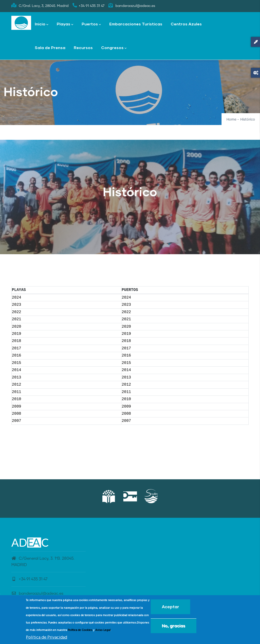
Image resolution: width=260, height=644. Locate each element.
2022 (17, 312)
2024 (17, 298)
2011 (17, 392)
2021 (17, 319)
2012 (17, 385)
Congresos (114, 48)
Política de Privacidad (46, 639)
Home (231, 120)
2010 (17, 399)
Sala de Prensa (50, 47)
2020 (17, 327)
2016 (17, 356)
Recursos (83, 47)
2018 (17, 341)
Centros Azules (186, 24)
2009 (17, 407)
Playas (65, 24)
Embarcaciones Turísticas (136, 24)
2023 (17, 305)
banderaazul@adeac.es (37, 593)
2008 (17, 414)
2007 (17, 421)
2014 (17, 370)
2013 (17, 377)
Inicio (42, 24)
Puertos (91, 24)
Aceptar (170, 608)
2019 (17, 334)
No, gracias (174, 627)
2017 (17, 348)
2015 (17, 363)
